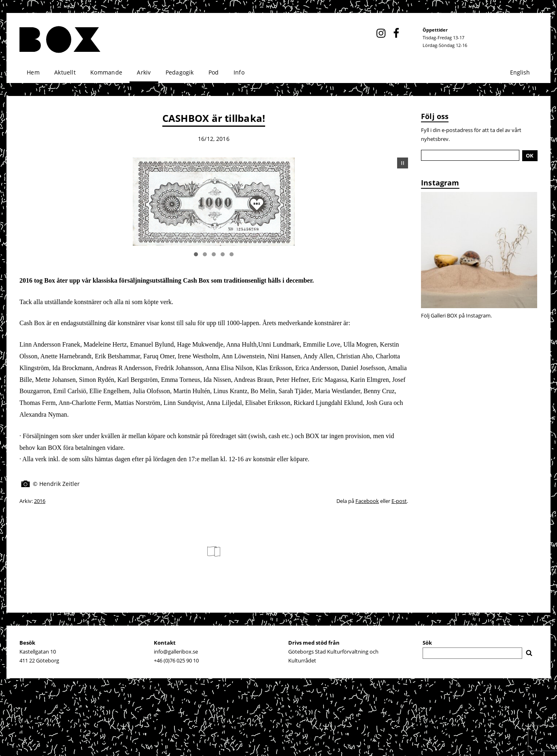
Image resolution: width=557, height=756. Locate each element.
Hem (33, 72)
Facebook (367, 501)
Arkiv (144, 72)
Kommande (106, 72)
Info (239, 72)
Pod (214, 72)
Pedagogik (180, 72)
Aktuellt (65, 72)
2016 (40, 501)
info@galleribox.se (176, 652)
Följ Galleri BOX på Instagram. (456, 315)
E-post (399, 501)
